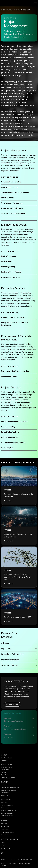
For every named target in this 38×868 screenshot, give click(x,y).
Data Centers (5, 793)
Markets (6, 782)
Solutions (7, 764)
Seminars (4, 823)
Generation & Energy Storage (10, 787)
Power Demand (6, 770)
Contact (6, 849)
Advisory (4, 803)
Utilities (3, 785)
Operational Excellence (8, 777)
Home (3, 10)
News (3, 842)
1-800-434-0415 (26, 860)
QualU (4, 820)
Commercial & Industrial (8, 790)
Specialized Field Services (9, 810)
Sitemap (4, 865)
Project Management (7, 805)
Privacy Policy (12, 863)
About (4, 755)
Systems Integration (7, 813)
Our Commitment (7, 758)
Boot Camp (5, 835)
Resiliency (4, 772)
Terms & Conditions (24, 863)
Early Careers (5, 830)
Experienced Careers (7, 832)
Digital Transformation (8, 775)
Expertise (10, 10)
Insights (4, 845)
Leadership (5, 760)
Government (5, 795)
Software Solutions (7, 816)
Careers (5, 827)
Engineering (5, 808)
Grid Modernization (7, 767)
